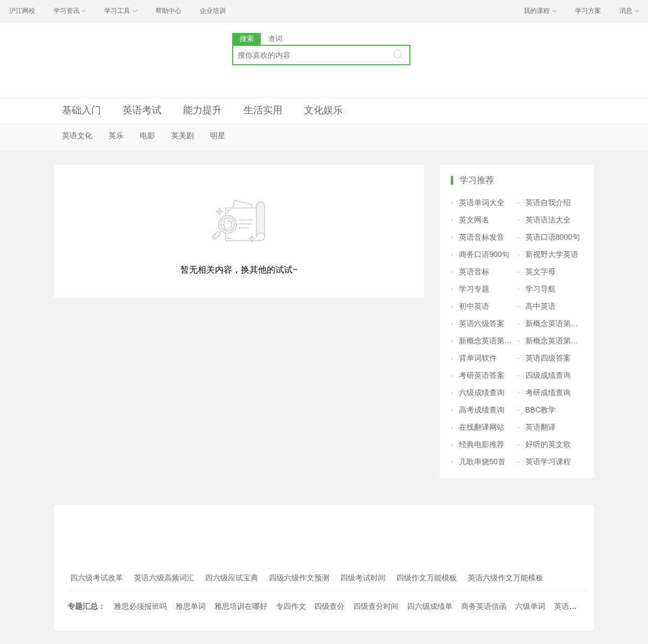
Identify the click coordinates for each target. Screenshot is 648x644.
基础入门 (82, 110)
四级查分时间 (376, 606)
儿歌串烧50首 (482, 462)
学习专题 (474, 289)
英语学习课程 (548, 462)
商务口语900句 (484, 254)
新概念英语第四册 (555, 341)
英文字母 (541, 272)
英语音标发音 (482, 237)
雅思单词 (191, 606)
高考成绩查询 (482, 410)
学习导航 (541, 289)
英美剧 (183, 135)
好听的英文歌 (548, 444)
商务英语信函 (484, 606)
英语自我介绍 (548, 202)
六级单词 (530, 606)
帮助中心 (168, 11)
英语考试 (142, 110)
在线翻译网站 (482, 427)
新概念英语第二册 (555, 323)
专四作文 (291, 606)
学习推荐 (477, 180)
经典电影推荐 (482, 444)
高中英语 (541, 306)
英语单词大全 (482, 202)
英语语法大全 (548, 220)
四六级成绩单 (430, 606)
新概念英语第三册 (488, 341)
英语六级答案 (482, 323)
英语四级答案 (548, 358)
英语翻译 (541, 427)
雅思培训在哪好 (241, 606)
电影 (147, 135)
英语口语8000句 (553, 237)
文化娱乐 (323, 110)
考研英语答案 (482, 375)
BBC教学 (541, 410)
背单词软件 (478, 358)
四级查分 (329, 606)
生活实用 (263, 110)
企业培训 (213, 11)
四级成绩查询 (548, 375)
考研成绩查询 (548, 392)
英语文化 (77, 135)
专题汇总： (86, 606)
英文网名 (474, 220)
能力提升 (202, 110)
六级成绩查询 (482, 392)
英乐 (116, 135)
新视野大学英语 (552, 254)
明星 (218, 135)
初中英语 (474, 306)
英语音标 (474, 272)
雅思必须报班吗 (140, 606)
